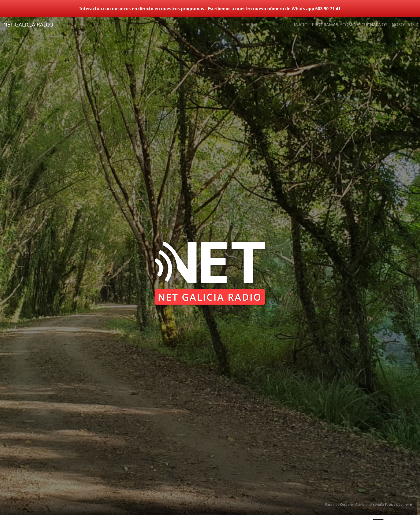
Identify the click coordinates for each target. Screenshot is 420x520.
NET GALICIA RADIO (28, 25)
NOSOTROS (403, 25)
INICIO (301, 25)
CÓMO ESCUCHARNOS (365, 25)
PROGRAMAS (325, 25)
